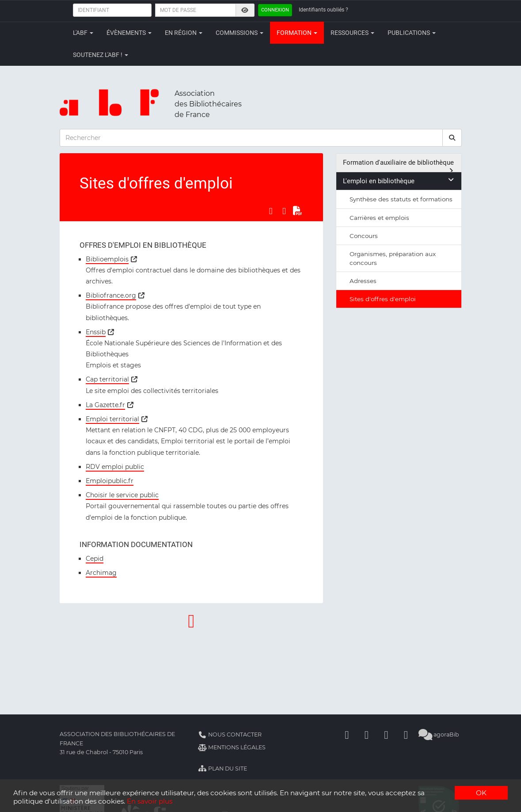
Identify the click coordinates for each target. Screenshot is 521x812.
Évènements (129, 33)
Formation (297, 33)
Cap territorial (107, 379)
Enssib (96, 332)
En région (184, 33)
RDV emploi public (115, 467)
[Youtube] (386, 735)
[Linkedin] (366, 735)
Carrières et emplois (379, 218)
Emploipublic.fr (110, 481)
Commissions (240, 33)
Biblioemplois (107, 259)
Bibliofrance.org (111, 295)
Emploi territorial (112, 419)
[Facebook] (347, 735)
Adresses (363, 281)
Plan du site (222, 769)
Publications (412, 33)
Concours (364, 236)
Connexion (275, 10)
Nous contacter (230, 735)
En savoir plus (150, 801)
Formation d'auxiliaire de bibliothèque (399, 165)
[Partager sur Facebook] (270, 211)
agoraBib (439, 735)
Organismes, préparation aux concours (393, 258)
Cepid (95, 559)
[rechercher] (452, 138)
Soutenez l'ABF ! (101, 55)
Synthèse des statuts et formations (401, 199)
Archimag (101, 573)
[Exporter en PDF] (297, 211)
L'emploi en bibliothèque (399, 181)
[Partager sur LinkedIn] (284, 211)
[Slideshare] (406, 735)
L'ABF (83, 33)
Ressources (352, 33)
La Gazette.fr (105, 405)
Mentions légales (232, 747)
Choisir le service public (122, 495)
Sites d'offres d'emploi (383, 299)
